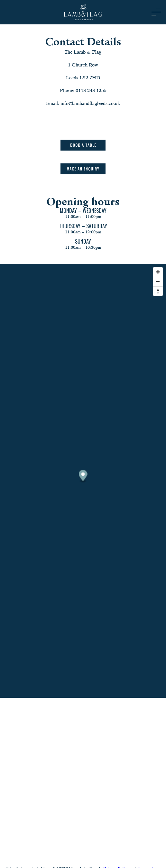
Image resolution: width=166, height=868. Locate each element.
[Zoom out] (158, 282)
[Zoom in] (158, 272)
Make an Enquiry (83, 169)
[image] (83, 12)
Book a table (83, 145)
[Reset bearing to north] (158, 291)
